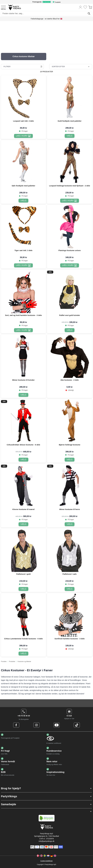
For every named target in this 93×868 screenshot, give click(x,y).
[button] (46, 788)
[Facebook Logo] (16, 725)
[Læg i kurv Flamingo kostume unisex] (70, 265)
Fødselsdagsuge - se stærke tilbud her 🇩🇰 (46, 19)
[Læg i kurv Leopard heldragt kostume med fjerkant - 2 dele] (70, 201)
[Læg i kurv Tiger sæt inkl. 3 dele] (23, 265)
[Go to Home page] (14, 7)
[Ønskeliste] (85, 7)
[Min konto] (81, 7)
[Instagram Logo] (36, 725)
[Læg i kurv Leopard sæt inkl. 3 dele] (23, 136)
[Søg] (89, 14)
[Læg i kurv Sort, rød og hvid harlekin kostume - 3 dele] (23, 330)
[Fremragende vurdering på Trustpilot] (46, 2)
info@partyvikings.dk (46, 841)
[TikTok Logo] (77, 725)
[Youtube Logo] (57, 725)
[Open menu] (3, 7)
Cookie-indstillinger (46, 861)
